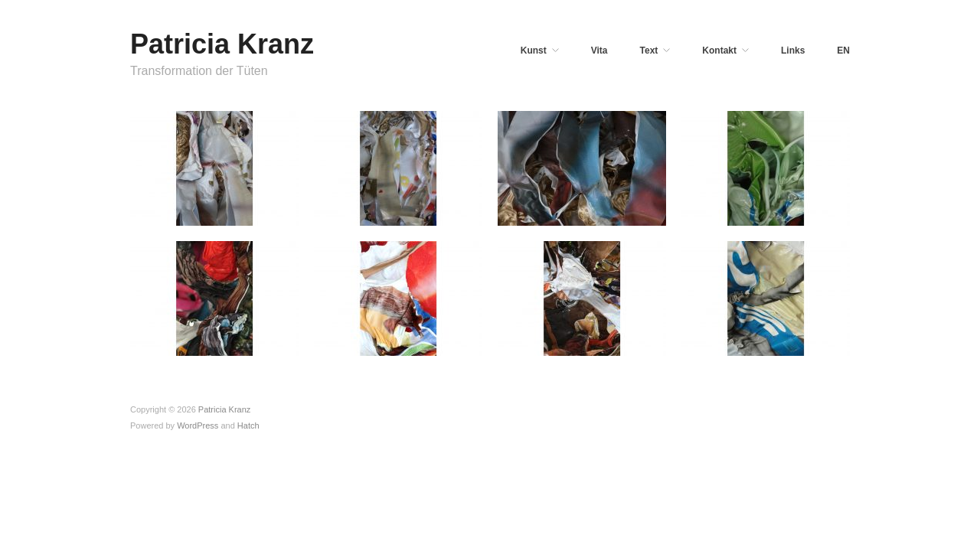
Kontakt (719, 51)
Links (793, 51)
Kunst (534, 51)
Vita (599, 51)
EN (843, 51)
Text (649, 51)
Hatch (248, 425)
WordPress (198, 425)
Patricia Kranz (222, 44)
